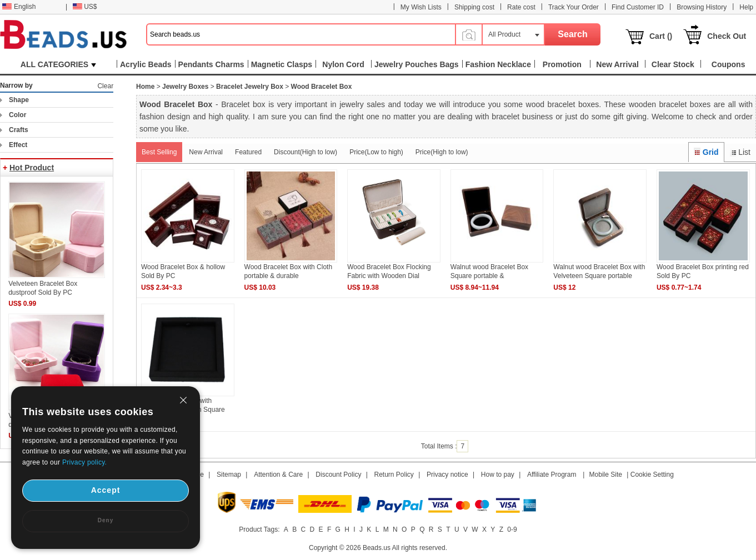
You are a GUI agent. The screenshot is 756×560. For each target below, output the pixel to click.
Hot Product (32, 168)
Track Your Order (574, 7)
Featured (248, 152)
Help (746, 7)
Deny (106, 520)
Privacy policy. (84, 462)
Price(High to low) (442, 152)
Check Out (727, 36)
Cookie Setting (652, 475)
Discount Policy (338, 475)
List (740, 152)
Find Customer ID (638, 7)
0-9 (512, 529)
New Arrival (206, 152)
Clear (105, 86)
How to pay (498, 475)
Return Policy (394, 475)
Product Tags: (259, 529)
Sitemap (229, 475)
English (19, 7)
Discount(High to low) (306, 152)
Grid (706, 152)
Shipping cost (474, 7)
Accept (106, 490)
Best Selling (159, 152)
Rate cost (521, 7)
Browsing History (702, 7)
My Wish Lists (421, 7)
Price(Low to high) (376, 152)
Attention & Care (278, 475)
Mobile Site (606, 475)
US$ (85, 7)
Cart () (661, 36)
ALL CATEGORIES (58, 64)
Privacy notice (447, 475)
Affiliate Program (552, 475)
